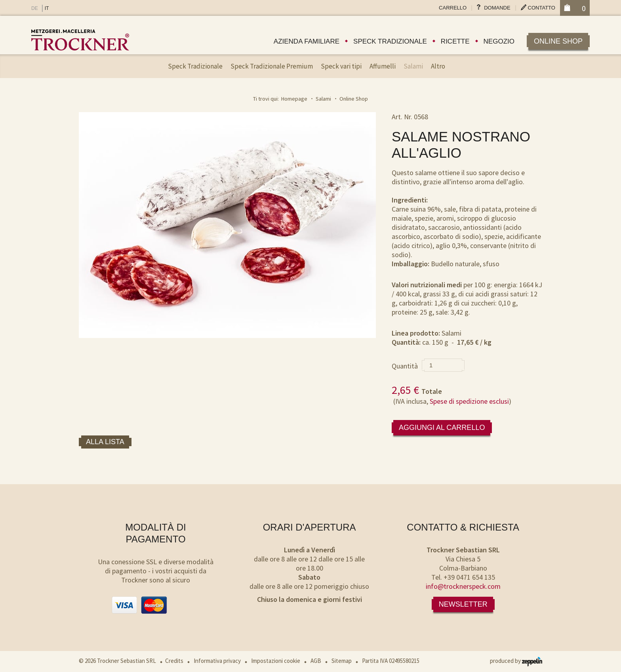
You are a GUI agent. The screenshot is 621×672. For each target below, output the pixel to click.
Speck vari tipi (341, 66)
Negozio (499, 41)
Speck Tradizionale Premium (272, 66)
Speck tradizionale (390, 41)
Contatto (542, 8)
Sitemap (342, 661)
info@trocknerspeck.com (463, 586)
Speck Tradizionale (195, 66)
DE (35, 8)
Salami (413, 66)
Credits (174, 661)
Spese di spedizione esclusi (469, 401)
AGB (316, 661)
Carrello (453, 8)
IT (47, 8)
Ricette (455, 41)
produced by (516, 661)
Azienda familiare (307, 41)
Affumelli (383, 66)
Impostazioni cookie (276, 661)
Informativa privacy (217, 661)
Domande (497, 8)
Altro (438, 66)
